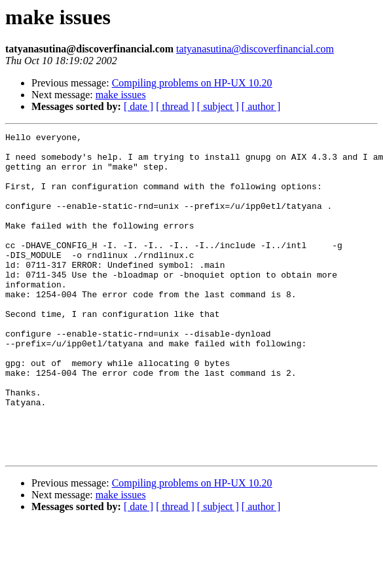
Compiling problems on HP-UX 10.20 (192, 83)
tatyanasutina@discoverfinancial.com (255, 49)
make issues (121, 95)
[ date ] (138, 106)
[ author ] (261, 106)
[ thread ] (175, 106)
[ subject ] (218, 106)
